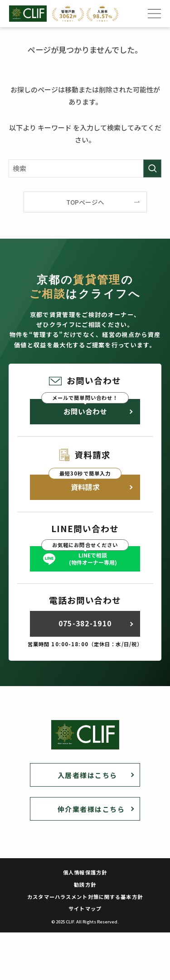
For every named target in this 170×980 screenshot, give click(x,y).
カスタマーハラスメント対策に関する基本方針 (85, 897)
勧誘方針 (85, 884)
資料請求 (85, 487)
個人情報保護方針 (85, 872)
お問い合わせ (85, 411)
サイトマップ (85, 908)
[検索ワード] (85, 168)
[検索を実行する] (152, 168)
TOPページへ (85, 202)
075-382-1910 (85, 623)
